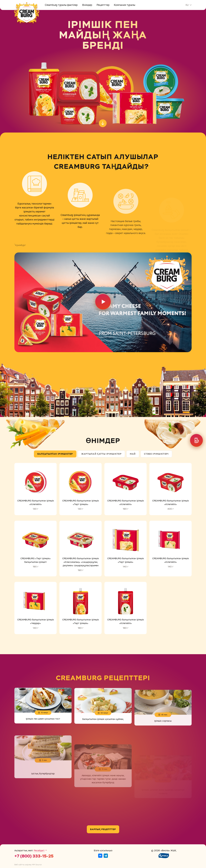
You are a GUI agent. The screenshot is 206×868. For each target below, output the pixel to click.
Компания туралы (125, 5)
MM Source (37, 865)
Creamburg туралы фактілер (61, 5)
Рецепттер (103, 5)
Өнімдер (87, 5)
